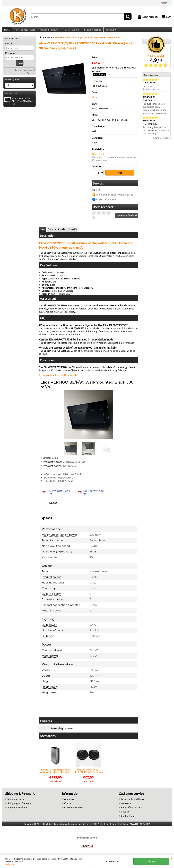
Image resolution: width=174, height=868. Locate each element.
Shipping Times (16, 801)
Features (52, 231)
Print (99, 191)
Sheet (43, 231)
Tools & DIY (110, 31)
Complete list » (161, 141)
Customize (112, 861)
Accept (151, 861)
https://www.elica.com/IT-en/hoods (58, 377)
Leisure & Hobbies (92, 31)
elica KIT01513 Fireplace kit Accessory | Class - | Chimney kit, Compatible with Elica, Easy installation (55, 773)
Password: (11, 56)
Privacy (125, 813)
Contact (69, 805)
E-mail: (9, 46)
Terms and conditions (132, 801)
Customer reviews (74, 809)
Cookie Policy (11, 864)
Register (31, 76)
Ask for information (106, 201)
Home (7, 31)
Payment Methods (17, 809)
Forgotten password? (25, 73)
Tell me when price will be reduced (115, 196)
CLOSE (171, 858)
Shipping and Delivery (19, 805)
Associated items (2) (67, 231)
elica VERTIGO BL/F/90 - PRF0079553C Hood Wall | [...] (19, 104)
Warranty (126, 805)
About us (69, 801)
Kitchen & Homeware (49, 31)
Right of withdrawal (132, 809)
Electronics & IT (71, 31)
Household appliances (24, 31)
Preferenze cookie (87, 839)
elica (94, 100)
